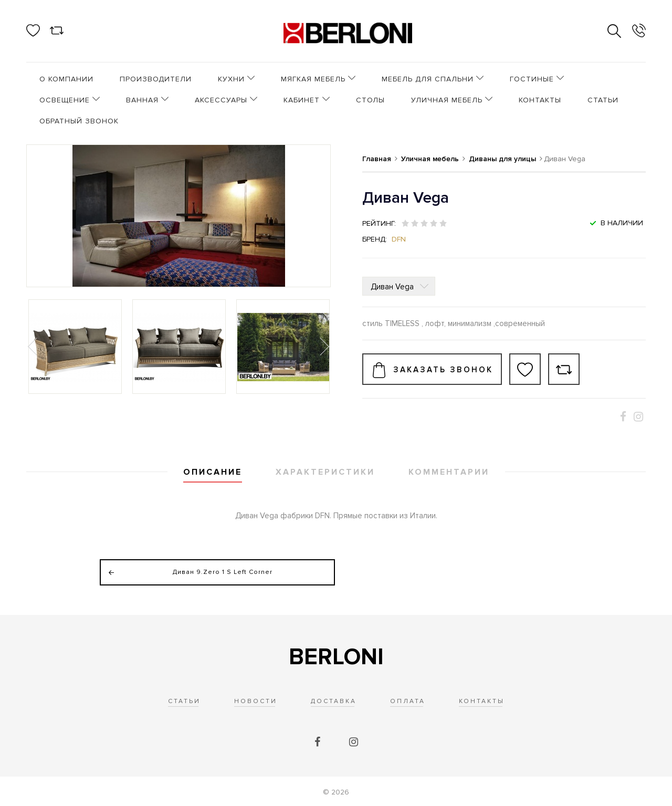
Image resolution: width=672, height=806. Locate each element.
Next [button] (323, 347)
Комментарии (449, 472)
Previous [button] (34, 347)
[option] (75, 347)
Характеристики (325, 472)
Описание (213, 472)
